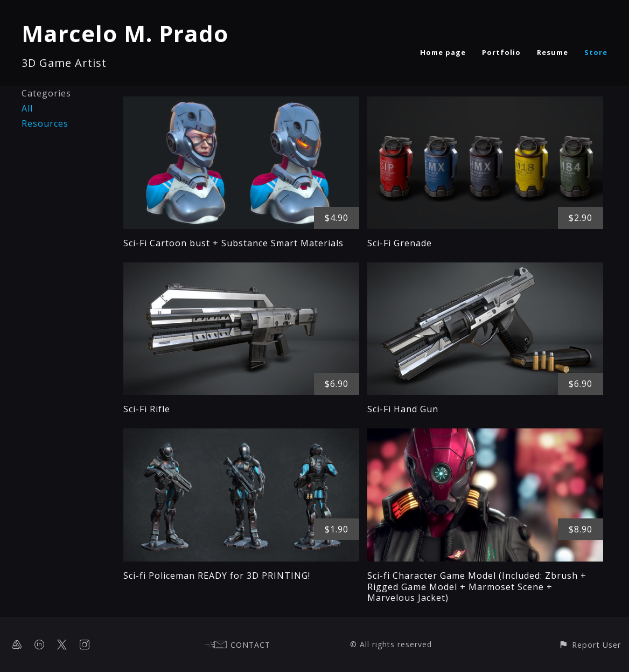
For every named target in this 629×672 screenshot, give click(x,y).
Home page (443, 52)
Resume (553, 52)
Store (596, 52)
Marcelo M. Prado (125, 33)
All (27, 108)
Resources (45, 123)
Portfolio (501, 52)
